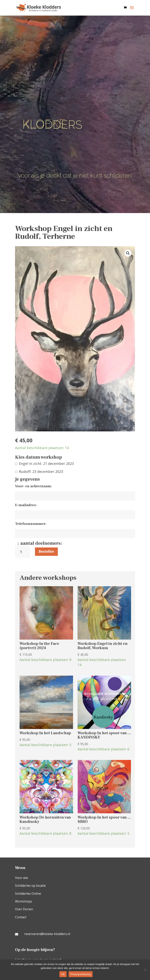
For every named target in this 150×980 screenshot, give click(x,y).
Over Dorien (24, 909)
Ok (63, 974)
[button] (128, 253)
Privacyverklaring (81, 974)
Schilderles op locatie (30, 886)
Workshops (24, 901)
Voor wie (21, 878)
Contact (21, 917)
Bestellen (46, 551)
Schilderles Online (28, 894)
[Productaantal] (23, 552)
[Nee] (145, 970)
